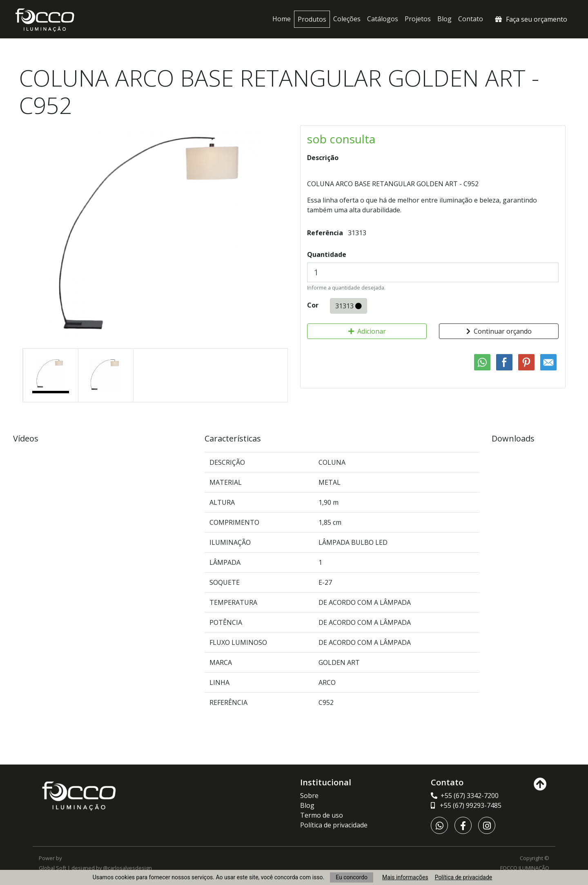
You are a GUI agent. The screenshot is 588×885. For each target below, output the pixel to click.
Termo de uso (322, 815)
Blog (444, 19)
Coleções (347, 19)
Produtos (312, 19)
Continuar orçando (499, 331)
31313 (349, 306)
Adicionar (367, 331)
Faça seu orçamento (530, 19)
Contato (471, 19)
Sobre (309, 796)
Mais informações (405, 877)
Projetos (418, 19)
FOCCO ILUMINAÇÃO (525, 868)
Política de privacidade (464, 877)
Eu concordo (352, 877)
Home (282, 19)
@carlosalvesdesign (127, 868)
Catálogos (383, 19)
